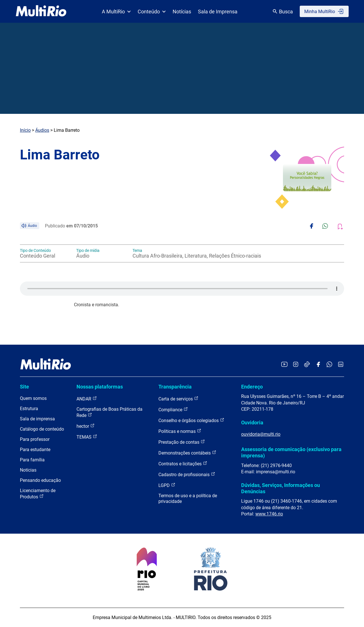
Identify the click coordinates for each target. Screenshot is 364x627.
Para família (32, 460)
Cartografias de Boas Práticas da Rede (109, 412)
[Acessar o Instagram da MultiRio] (296, 365)
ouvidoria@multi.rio (261, 434)
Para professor (35, 439)
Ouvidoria (252, 423)
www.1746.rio (269, 514)
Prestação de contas (182, 442)
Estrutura (29, 409)
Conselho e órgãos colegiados (191, 420)
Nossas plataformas (100, 387)
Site (24, 387)
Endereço (252, 387)
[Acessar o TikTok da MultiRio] (307, 365)
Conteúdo (152, 12)
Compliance (173, 409)
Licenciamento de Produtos (38, 494)
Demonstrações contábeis (187, 453)
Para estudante (35, 450)
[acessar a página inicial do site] (41, 11)
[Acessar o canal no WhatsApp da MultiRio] (329, 365)
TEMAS (87, 437)
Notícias (182, 12)
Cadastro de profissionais (187, 474)
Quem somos (33, 398)
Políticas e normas (180, 431)
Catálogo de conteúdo (42, 429)
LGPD (167, 485)
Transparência (175, 387)
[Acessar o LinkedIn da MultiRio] (341, 365)
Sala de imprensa (37, 419)
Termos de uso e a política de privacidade (188, 498)
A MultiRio (116, 12)
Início (25, 130)
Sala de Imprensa (218, 12)
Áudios (42, 130)
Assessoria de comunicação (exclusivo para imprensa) (291, 452)
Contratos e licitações (183, 463)
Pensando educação (40, 480)
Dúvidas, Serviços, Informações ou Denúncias (281, 488)
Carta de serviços (178, 399)
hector (86, 426)
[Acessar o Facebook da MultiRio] (318, 365)
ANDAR (87, 399)
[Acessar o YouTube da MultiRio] (284, 365)
